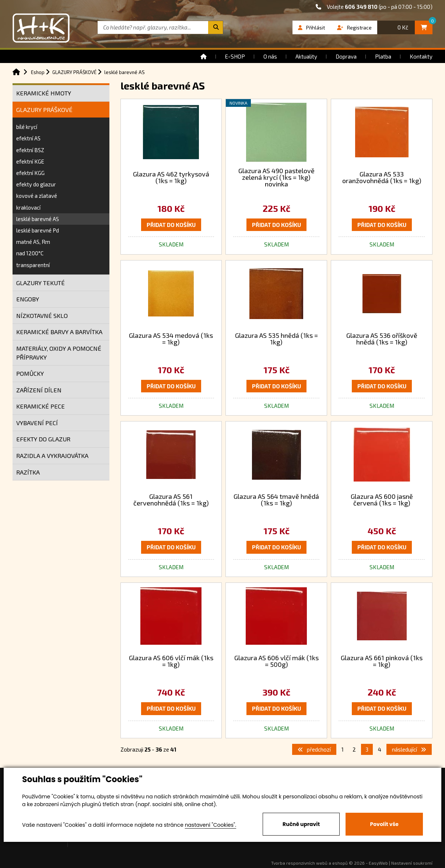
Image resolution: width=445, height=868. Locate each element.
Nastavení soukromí (412, 863)
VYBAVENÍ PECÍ (37, 423)
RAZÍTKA (28, 472)
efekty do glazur (36, 184)
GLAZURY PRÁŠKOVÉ (44, 110)
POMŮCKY (30, 373)
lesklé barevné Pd (38, 230)
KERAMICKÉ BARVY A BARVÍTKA (59, 332)
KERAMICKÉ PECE (41, 406)
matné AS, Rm (33, 242)
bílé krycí (27, 127)
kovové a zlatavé (37, 196)
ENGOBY (28, 299)
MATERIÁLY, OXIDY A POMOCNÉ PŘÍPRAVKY (59, 353)
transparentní (33, 265)
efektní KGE (30, 161)
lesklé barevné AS (38, 219)
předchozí (314, 749)
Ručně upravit (301, 824)
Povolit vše (384, 824)
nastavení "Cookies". (211, 825)
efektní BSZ (30, 150)
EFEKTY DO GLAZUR (43, 439)
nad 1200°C (30, 253)
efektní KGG (30, 173)
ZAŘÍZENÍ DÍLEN (39, 390)
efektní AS (28, 138)
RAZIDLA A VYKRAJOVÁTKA (52, 456)
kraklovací (28, 207)
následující (409, 749)
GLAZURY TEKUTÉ (41, 283)
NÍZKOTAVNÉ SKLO (42, 316)
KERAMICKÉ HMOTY (44, 93)
